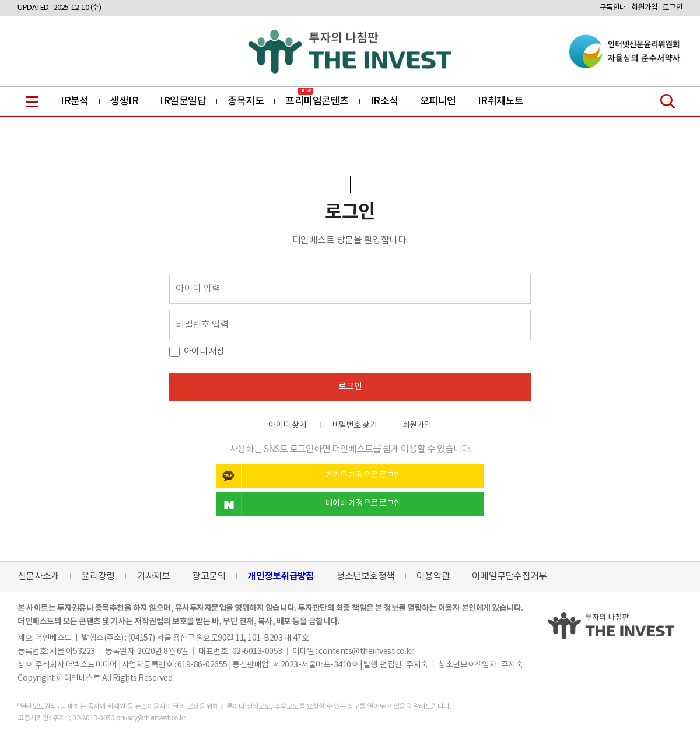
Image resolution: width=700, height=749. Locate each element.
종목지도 (246, 101)
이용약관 (433, 576)
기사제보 (153, 576)
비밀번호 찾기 (355, 425)
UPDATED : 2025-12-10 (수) (59, 8)
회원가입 (645, 8)
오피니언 (438, 101)
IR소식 (384, 101)
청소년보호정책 (365, 576)
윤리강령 (98, 576)
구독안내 (613, 8)
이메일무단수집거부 (509, 576)
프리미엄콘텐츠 (317, 101)
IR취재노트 (501, 101)
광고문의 (209, 576)
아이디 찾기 (287, 425)
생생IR (124, 101)
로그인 (673, 8)
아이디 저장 (204, 351)
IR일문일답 (183, 101)
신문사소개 (38, 576)
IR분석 (75, 101)
